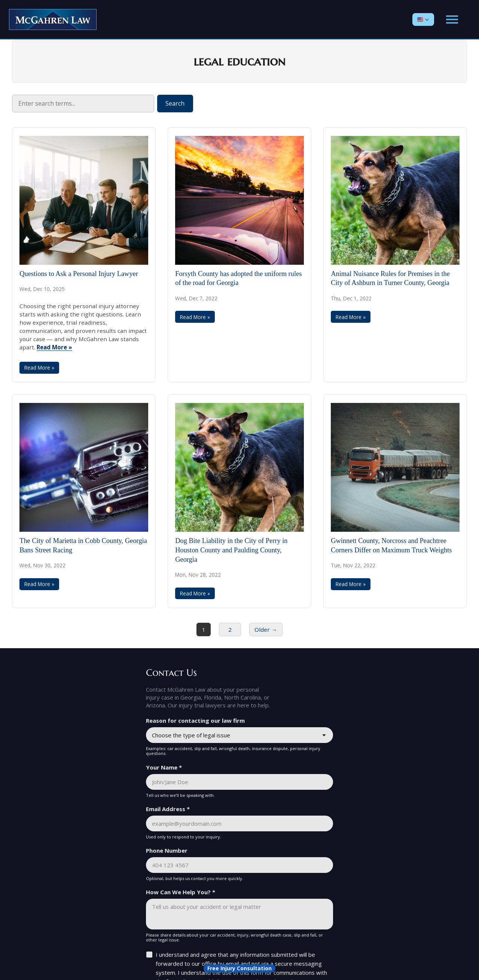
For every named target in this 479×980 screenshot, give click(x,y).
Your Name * (164, 767)
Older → (266, 629)
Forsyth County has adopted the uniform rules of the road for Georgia (238, 278)
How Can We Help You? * (181, 892)
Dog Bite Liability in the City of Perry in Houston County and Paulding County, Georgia (231, 550)
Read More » (54, 347)
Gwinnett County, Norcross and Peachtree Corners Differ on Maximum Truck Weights (391, 545)
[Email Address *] (239, 823)
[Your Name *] (239, 782)
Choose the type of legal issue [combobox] (191, 735)
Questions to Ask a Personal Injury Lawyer (79, 274)
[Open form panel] (239, 968)
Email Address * (168, 809)
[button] (423, 19)
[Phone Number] (239, 865)
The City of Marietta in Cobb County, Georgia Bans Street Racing (83, 545)
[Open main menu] (452, 19)
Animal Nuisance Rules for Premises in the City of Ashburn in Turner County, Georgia (390, 278)
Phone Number (167, 850)
